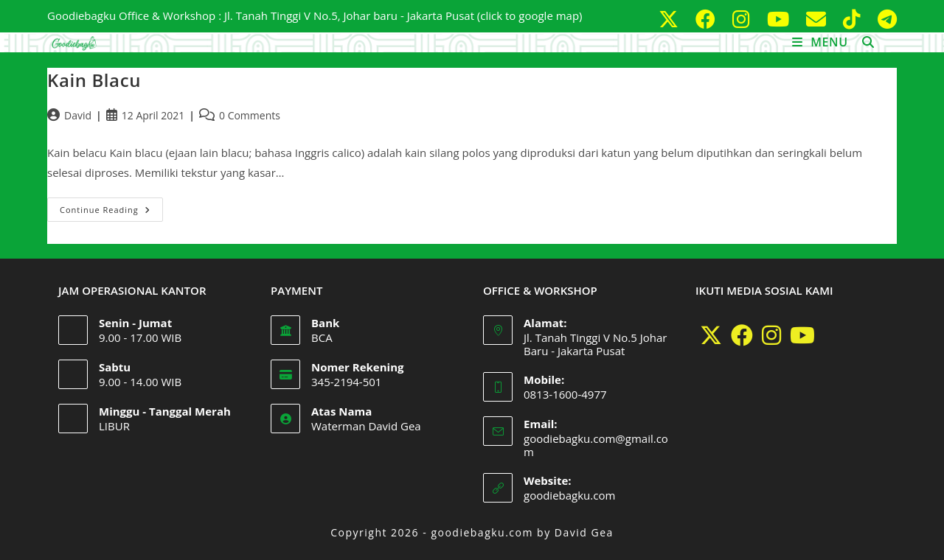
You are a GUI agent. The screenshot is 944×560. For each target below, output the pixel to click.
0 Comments (250, 115)
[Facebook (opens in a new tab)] (708, 19)
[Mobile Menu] (822, 42)
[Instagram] (771, 335)
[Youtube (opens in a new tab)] (781, 19)
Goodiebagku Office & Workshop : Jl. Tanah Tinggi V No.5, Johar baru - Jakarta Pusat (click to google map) (315, 15)
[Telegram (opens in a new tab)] (884, 19)
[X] (711, 335)
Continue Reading (111, 206)
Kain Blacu (94, 80)
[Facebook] (742, 335)
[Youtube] (802, 335)
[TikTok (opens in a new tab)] (854, 19)
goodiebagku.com (569, 495)
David (78, 115)
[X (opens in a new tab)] (671, 19)
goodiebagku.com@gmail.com (596, 445)
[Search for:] (863, 42)
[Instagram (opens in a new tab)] (744, 19)
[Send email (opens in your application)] (819, 19)
